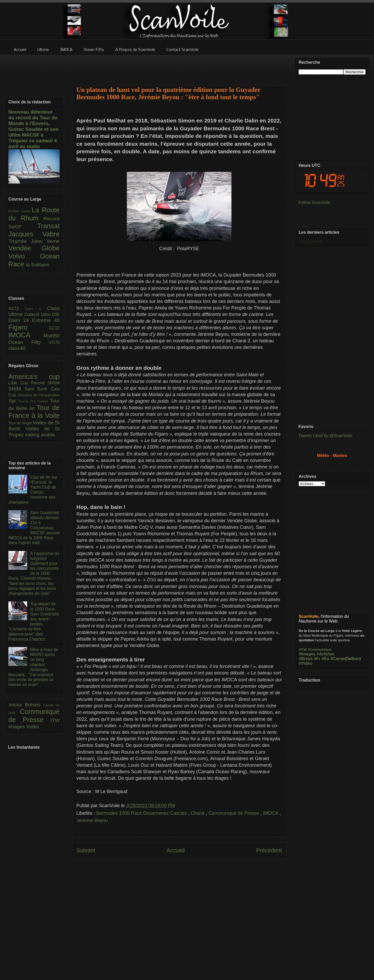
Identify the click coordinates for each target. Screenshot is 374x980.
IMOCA (271, 813)
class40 (17, 348)
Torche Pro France (34, 401)
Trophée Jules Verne (34, 241)
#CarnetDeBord (346, 659)
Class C (36, 309)
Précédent (269, 850)
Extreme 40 (46, 320)
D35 (56, 315)
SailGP (23, 227)
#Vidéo (305, 663)
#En (325, 659)
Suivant (86, 850)
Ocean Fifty (29, 342)
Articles (17, 705)
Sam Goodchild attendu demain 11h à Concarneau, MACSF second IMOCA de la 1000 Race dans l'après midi (34, 528)
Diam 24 (20, 320)
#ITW (303, 650)
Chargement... (312, 241)
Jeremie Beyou (92, 820)
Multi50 (52, 336)
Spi (13, 401)
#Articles (326, 654)
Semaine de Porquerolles (38, 395)
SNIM (16, 389)
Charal (198, 813)
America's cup (34, 377)
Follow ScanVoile (314, 203)
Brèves (34, 705)
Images (17, 727)
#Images (307, 654)
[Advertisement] (179, 67)
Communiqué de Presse (234, 813)
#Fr (317, 659)
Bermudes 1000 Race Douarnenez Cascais (142, 813)
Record (52, 219)
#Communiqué (320, 650)
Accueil (176, 850)
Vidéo (33, 727)
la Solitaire (38, 265)
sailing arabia (40, 435)
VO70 (54, 342)
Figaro (29, 327)
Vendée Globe (34, 248)
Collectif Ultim (38, 315)
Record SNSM (45, 383)
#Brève (306, 659)
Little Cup (20, 383)
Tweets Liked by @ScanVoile (325, 436)
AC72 (17, 309)
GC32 (54, 328)
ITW (55, 720)
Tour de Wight (21, 423)
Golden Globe (20, 211)
